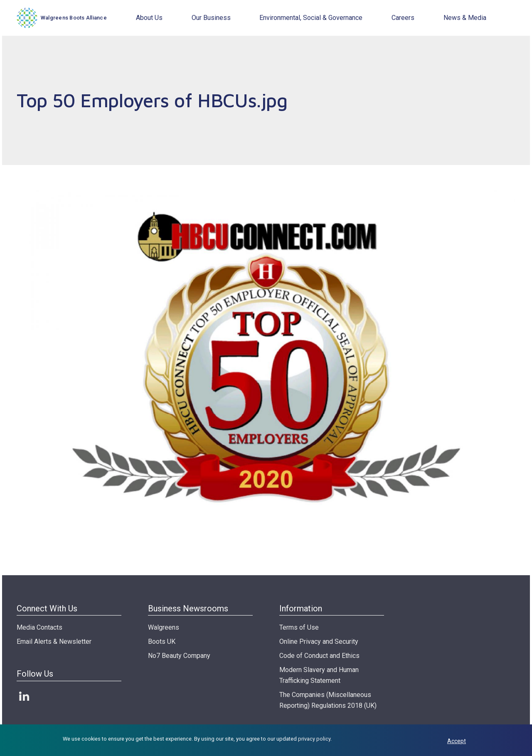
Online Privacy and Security (319, 641)
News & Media (465, 18)
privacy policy (314, 739)
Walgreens (164, 627)
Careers (403, 18)
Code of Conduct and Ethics (319, 656)
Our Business (211, 18)
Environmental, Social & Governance (311, 18)
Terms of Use (299, 627)
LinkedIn (24, 696)
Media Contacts (39, 627)
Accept (457, 741)
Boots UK (162, 641)
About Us (149, 18)
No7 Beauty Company (179, 656)
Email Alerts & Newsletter (54, 641)
